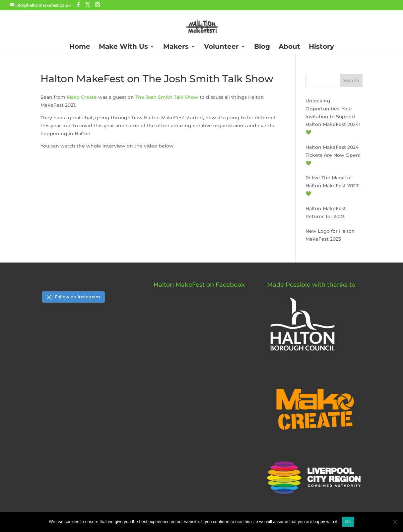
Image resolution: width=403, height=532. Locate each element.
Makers (176, 47)
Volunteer (221, 47)
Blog (262, 47)
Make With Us (123, 47)
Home (80, 47)
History (321, 47)
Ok (348, 522)
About (289, 47)
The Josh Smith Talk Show (167, 97)
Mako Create (82, 97)
